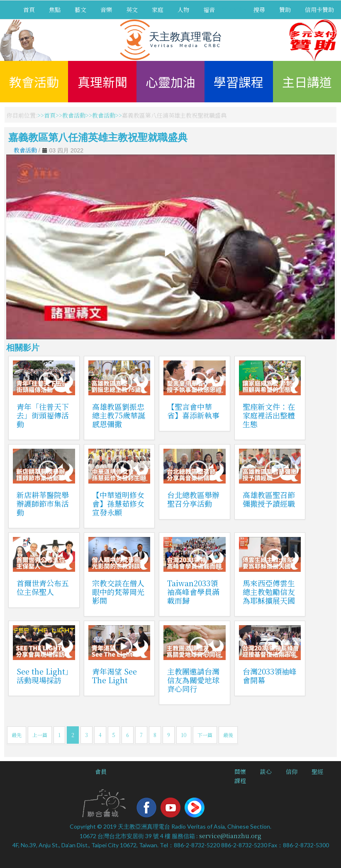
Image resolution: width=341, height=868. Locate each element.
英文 (132, 10)
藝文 (80, 10)
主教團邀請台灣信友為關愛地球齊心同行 (193, 680)
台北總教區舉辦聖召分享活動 (193, 499)
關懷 (240, 771)
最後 (228, 735)
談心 (266, 771)
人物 (183, 10)
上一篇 (40, 735)
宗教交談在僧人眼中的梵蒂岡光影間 (118, 592)
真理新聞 (102, 82)
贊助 (285, 10)
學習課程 (239, 82)
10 (184, 735)
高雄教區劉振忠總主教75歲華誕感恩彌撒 (119, 415)
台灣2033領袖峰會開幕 (270, 676)
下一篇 (205, 735)
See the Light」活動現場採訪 (43, 676)
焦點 (55, 10)
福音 (209, 10)
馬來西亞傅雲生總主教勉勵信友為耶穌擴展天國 (269, 592)
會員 (101, 771)
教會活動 (34, 82)
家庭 (158, 10)
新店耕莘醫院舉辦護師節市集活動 (43, 503)
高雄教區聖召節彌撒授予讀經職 (269, 499)
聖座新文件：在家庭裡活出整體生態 (269, 415)
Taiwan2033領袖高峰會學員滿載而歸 (193, 592)
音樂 (106, 10)
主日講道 (307, 82)
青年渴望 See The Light (114, 676)
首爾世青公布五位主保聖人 (43, 587)
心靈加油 (170, 82)
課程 (240, 781)
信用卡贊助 (319, 10)
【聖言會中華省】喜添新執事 (193, 411)
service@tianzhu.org (230, 836)
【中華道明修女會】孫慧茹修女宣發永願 (118, 503)
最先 (17, 735)
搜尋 (259, 10)
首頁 (29, 10)
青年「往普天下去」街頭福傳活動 (43, 415)
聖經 (317, 771)
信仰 (292, 771)
